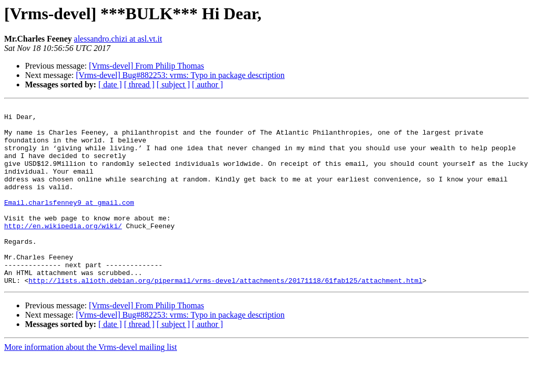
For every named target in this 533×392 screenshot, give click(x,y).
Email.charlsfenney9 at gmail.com (69, 223)
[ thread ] (139, 84)
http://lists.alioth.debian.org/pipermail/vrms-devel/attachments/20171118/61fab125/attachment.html (226, 316)
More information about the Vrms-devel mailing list (91, 383)
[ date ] (110, 84)
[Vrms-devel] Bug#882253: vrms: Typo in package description (180, 75)
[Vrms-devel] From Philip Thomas (147, 66)
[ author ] (208, 84)
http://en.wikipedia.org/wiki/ (63, 251)
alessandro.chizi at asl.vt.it (118, 39)
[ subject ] (173, 84)
